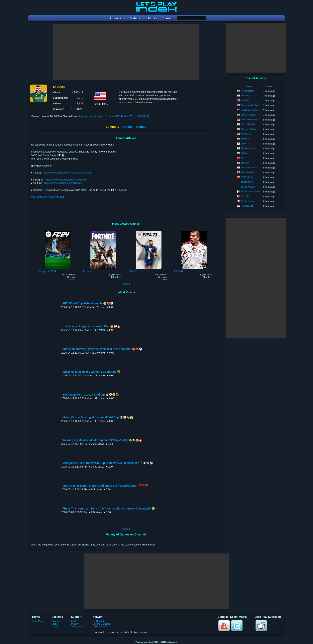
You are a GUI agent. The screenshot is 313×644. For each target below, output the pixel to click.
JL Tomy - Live (248, 201)
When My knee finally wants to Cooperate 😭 (92, 372)
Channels (57, 621)
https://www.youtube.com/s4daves (63, 183)
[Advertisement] (126, 52)
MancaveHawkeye (249, 120)
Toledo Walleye (248, 187)
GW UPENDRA (248, 124)
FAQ (73, 621)
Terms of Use (78, 627)
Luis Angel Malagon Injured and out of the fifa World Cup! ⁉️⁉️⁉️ (105, 486)
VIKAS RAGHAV (249, 115)
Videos (128, 127)
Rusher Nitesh (247, 91)
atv (242, 158)
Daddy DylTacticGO (250, 110)
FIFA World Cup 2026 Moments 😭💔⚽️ (88, 304)
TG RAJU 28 (247, 182)
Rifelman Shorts (248, 129)
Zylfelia (244, 153)
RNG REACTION (249, 167)
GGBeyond (98, 621)
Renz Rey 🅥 (247, 206)
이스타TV (245, 144)
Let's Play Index (101, 627)
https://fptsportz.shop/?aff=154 (47, 197)
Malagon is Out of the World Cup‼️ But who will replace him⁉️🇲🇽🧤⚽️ (108, 463)
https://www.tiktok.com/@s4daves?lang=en (68, 173)
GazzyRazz (246, 196)
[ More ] (126, 284)
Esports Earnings (101, 624)
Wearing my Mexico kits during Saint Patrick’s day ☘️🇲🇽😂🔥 (102, 440)
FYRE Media (247, 177)
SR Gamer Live (248, 148)
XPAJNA (245, 139)
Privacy (75, 624)
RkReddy (245, 96)
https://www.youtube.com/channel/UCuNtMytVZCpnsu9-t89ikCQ (114, 116)
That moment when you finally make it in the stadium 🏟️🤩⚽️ (102, 349)
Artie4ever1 (246, 134)
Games (141, 127)
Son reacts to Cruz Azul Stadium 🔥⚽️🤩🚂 (91, 395)
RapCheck (246, 100)
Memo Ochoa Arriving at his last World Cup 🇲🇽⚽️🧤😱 (98, 417)
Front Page (38, 621)
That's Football (248, 172)
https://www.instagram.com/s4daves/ (66, 180)
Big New (245, 163)
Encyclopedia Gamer (251, 105)
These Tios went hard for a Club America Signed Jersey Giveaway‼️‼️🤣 (109, 509)
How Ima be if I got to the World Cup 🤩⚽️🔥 (91, 326)
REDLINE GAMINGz (250, 191)
